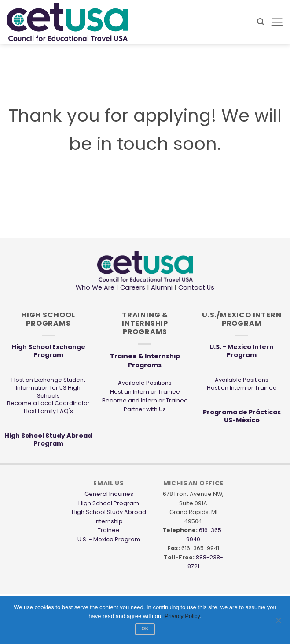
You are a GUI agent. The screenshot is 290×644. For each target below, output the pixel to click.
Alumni (162, 287)
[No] (278, 623)
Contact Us (195, 287)
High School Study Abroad (109, 512)
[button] (261, 22)
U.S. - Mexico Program (109, 539)
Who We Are (95, 287)
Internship (109, 521)
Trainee (109, 530)
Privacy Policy (182, 616)
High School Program (109, 503)
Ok (145, 629)
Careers (133, 287)
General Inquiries (109, 494)
